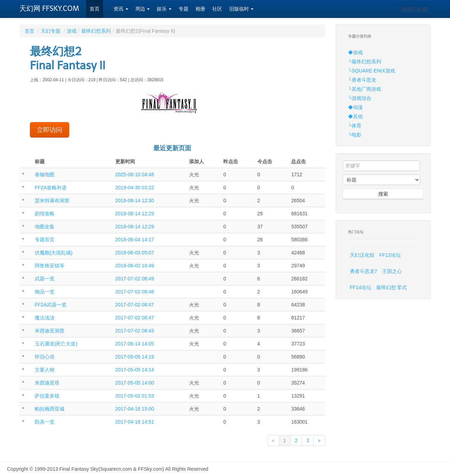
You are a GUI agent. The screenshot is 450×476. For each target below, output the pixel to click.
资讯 (121, 9)
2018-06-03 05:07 (135, 253)
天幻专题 (51, 31)
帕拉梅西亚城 (50, 409)
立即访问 (50, 130)
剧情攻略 (45, 214)
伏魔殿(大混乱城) (54, 253)
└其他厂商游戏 (365, 89)
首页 (95, 9)
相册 (200, 9)
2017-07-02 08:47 (135, 305)
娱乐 (164, 9)
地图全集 (45, 227)
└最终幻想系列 (365, 62)
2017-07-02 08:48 (135, 292)
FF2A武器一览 (51, 305)
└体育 (355, 126)
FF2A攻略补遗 (51, 188)
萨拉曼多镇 (47, 396)
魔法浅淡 (45, 318)
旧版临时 (242, 9)
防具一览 (45, 422)
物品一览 (45, 292)
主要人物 (45, 370)
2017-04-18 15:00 (135, 409)
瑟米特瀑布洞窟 (52, 201)
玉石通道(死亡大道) (56, 344)
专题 (184, 9)
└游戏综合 (360, 98)
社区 (217, 9)
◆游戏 (355, 52)
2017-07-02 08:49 (135, 279)
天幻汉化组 (362, 255)
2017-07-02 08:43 (135, 331)
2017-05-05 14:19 (135, 357)
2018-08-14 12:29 (135, 214)
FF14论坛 (361, 287)
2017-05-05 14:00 (135, 383)
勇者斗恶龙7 (364, 271)
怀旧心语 (45, 357)
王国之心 (392, 271)
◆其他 (355, 116)
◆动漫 (355, 107)
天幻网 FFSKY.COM (49, 8)
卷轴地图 (45, 174)
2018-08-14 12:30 (135, 201)
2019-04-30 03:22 (135, 188)
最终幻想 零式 (392, 287)
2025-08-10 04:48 (135, 174)
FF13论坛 (390, 255)
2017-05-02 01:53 (135, 396)
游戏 (72, 31)
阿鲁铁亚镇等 (50, 266)
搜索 (383, 194)
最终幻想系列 (96, 31)
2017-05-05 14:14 (135, 370)
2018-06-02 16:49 (135, 266)
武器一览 (45, 279)
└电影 (355, 135)
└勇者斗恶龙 (362, 80)
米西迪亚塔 (47, 383)
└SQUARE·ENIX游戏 (372, 71)
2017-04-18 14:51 (135, 422)
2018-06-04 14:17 (135, 240)
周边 (143, 9)
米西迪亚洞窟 (50, 331)
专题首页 (45, 240)
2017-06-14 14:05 (135, 344)
